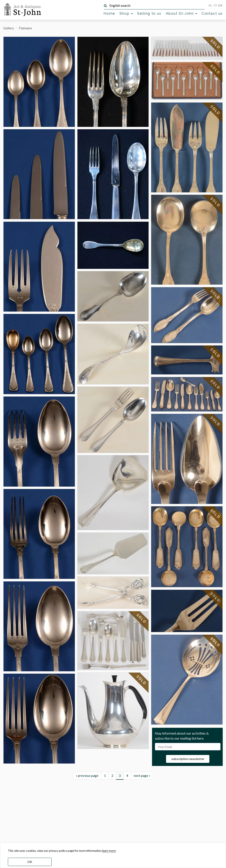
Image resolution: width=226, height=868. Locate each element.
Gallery (9, 28)
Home (109, 13)
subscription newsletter (188, 761)
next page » (142, 832)
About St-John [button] (181, 13)
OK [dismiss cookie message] (30, 862)
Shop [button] (126, 13)
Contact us (212, 13)
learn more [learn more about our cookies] (109, 851)
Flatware (25, 28)
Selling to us (149, 13)
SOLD (142, 635)
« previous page (87, 832)
